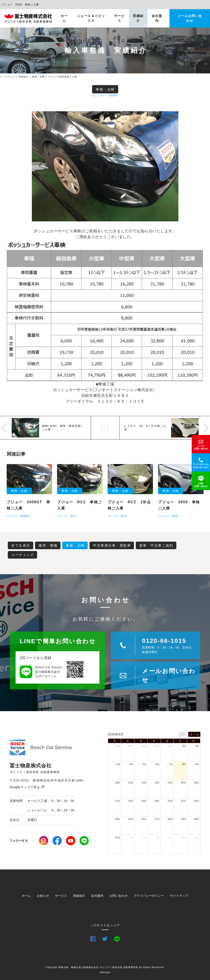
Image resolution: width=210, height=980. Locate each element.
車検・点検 (105, 89)
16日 (196, 783)
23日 (196, 801)
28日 (131, 746)
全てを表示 (21, 545)
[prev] (191, 734)
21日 (170, 801)
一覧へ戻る (105, 428)
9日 (197, 764)
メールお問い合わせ (190, 18)
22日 (183, 801)
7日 (171, 764)
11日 (131, 783)
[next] (197, 734)
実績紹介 (138, 18)
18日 (131, 801)
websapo (105, 972)
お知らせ (43, 896)
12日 (144, 783)
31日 (170, 746)
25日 (131, 819)
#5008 (113, 95)
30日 (157, 746)
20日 (157, 801)
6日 (158, 764)
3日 (118, 764)
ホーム (64, 18)
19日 (144, 801)
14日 (170, 783)
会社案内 (157, 18)
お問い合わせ (119, 896)
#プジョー (99, 95)
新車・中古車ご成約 (156, 545)
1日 (184, 746)
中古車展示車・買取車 (112, 545)
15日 (183, 783)
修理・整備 (48, 545)
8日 (184, 764)
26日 (144, 819)
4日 (131, 764)
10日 (117, 783)
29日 (144, 746)
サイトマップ (179, 896)
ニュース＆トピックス (91, 18)
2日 (197, 746)
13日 (157, 783)
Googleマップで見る (27, 787)
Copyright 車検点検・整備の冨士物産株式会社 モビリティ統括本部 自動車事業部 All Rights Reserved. (105, 967)
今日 (182, 734)
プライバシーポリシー (149, 896)
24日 (117, 819)
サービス (120, 18)
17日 (117, 801)
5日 (145, 764)
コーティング (23, 555)
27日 (117, 746)
